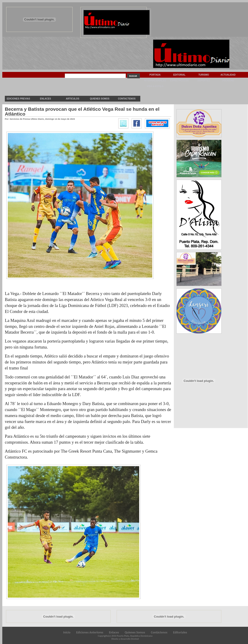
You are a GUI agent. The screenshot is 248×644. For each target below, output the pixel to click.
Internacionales (155, 81)
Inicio (67, 632)
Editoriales (180, 632)
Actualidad (228, 75)
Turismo (204, 75)
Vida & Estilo (155, 86)
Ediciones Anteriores (90, 632)
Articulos (73, 99)
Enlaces (45, 99)
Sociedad (228, 81)
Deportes (204, 81)
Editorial (179, 75)
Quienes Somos (100, 99)
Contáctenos (159, 632)
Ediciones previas (18, 99)
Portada (155, 75)
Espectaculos (179, 81)
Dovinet (135, 639)
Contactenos (127, 99)
